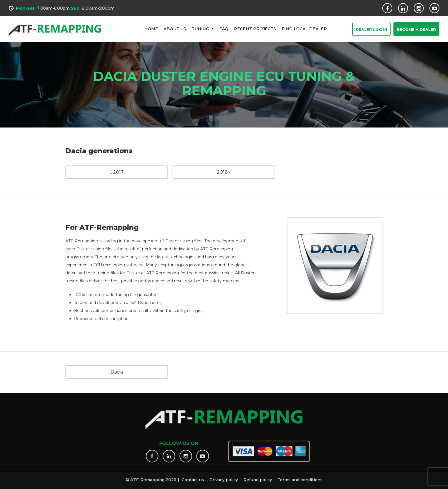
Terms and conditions (300, 477)
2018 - (224, 172)
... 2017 (117, 172)
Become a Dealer (416, 30)
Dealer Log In (371, 30)
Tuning (201, 29)
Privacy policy (224, 477)
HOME (151, 29)
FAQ (224, 29)
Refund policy (258, 477)
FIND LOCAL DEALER (304, 29)
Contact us (193, 477)
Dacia (117, 372)
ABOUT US (175, 29)
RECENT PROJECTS (255, 29)
